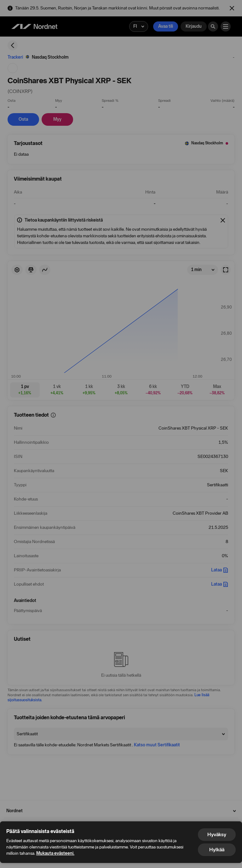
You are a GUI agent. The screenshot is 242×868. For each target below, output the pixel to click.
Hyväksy (217, 834)
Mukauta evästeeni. (55, 853)
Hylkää (217, 850)
